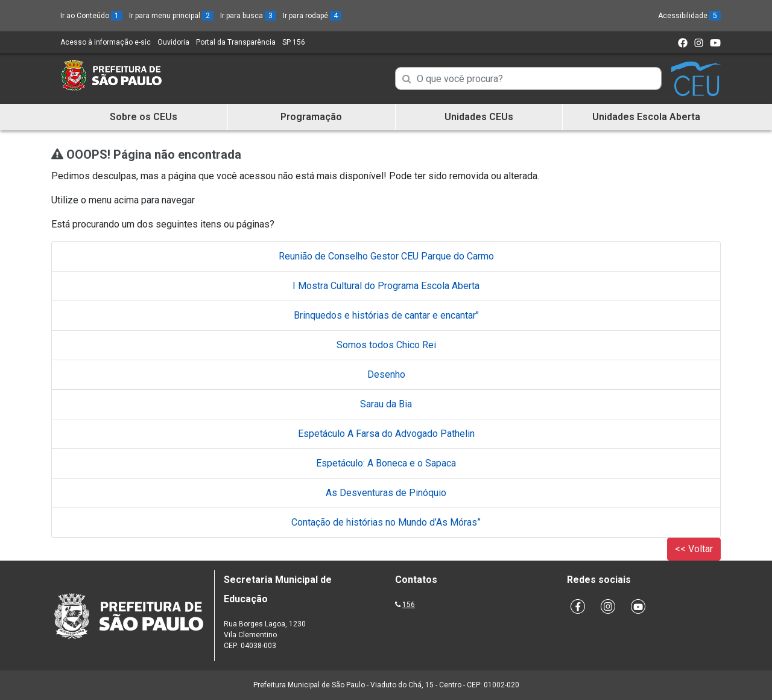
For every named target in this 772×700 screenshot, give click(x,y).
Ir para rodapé (312, 16)
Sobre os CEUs (144, 117)
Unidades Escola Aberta (646, 117)
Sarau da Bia (386, 404)
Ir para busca (248, 16)
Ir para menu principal (171, 16)
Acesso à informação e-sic (106, 42)
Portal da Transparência (236, 42)
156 (409, 605)
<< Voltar (694, 549)
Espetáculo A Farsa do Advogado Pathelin (386, 434)
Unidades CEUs (479, 117)
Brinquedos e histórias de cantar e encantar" (386, 315)
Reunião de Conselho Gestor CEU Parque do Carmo (386, 256)
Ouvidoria (173, 42)
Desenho (386, 374)
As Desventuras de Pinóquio (386, 493)
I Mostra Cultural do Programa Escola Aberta (386, 286)
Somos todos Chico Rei (386, 345)
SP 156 (294, 42)
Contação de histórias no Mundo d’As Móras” (386, 522)
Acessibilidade (689, 16)
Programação (311, 117)
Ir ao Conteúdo (91, 16)
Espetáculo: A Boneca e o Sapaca (386, 463)
